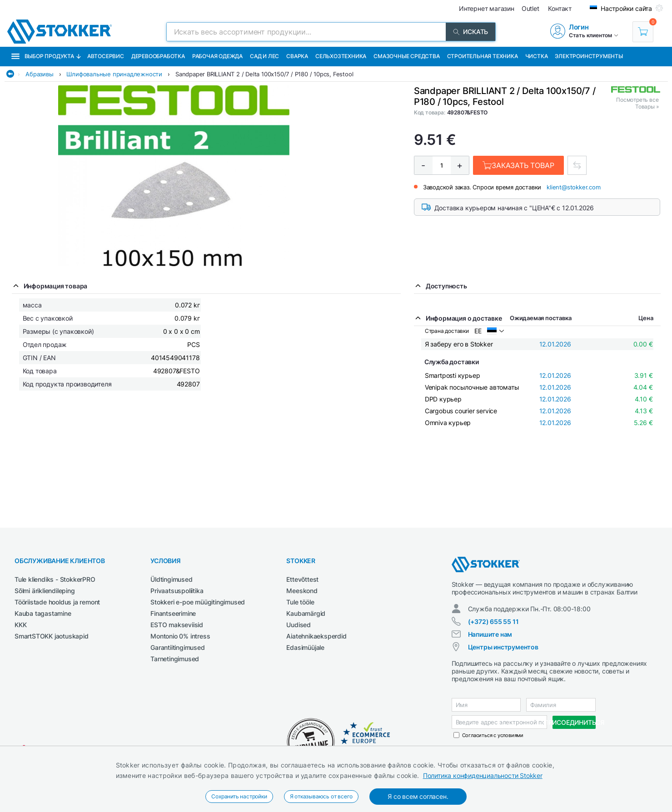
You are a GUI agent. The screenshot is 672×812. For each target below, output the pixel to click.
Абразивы (39, 74)
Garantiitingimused (177, 647)
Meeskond (302, 591)
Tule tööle (300, 602)
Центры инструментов (503, 647)
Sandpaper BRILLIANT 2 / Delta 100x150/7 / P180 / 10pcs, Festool (264, 74)
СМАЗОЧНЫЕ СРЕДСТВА (406, 56)
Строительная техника (483, 56)
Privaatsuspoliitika (177, 591)
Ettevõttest (302, 579)
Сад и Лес (264, 56)
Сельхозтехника (341, 56)
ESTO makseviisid (177, 625)
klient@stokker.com (573, 187)
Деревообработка (158, 56)
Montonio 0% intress (180, 636)
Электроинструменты (589, 56)
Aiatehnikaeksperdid (316, 636)
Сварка (297, 56)
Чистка (537, 56)
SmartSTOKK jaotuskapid (52, 636)
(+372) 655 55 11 (493, 621)
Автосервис (106, 56)
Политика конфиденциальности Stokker (483, 775)
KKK (20, 625)
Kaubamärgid (306, 613)
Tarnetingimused (175, 659)
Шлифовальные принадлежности (114, 74)
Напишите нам (490, 634)
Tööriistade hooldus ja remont (57, 602)
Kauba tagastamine (43, 613)
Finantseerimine (173, 613)
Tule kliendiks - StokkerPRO (55, 579)
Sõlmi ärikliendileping (45, 591)
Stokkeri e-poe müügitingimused (198, 602)
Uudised (299, 625)
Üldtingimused (171, 579)
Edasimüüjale (305, 647)
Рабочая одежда (217, 56)
